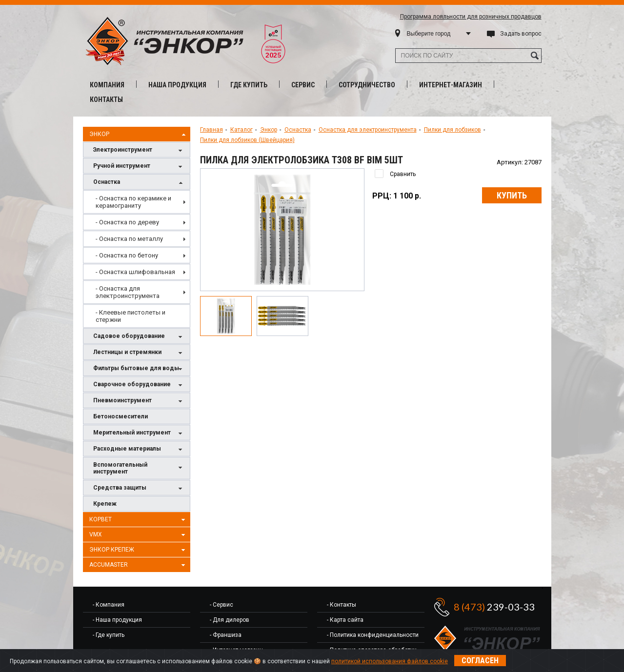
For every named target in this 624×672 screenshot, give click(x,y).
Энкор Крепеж (139, 550)
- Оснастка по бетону (127, 255)
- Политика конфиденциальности (373, 635)
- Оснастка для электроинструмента (128, 292)
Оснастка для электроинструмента (368, 130)
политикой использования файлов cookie (390, 661)
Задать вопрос (521, 34)
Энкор (139, 135)
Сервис (303, 85)
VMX (139, 535)
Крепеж (105, 504)
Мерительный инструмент (139, 433)
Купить (512, 195)
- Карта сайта (345, 620)
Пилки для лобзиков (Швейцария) (247, 140)
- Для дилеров (230, 620)
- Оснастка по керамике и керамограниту (133, 202)
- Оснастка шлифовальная (135, 272)
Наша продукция (177, 85)
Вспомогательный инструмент (139, 468)
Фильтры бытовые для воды (139, 369)
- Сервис (221, 605)
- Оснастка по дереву (127, 222)
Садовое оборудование (139, 337)
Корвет (139, 520)
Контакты (106, 99)
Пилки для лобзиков (453, 130)
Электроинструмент (139, 150)
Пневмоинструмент (139, 401)
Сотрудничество (367, 85)
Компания (107, 85)
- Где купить (109, 635)
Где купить (249, 85)
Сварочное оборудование (139, 385)
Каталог (242, 130)
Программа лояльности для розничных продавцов (471, 17)
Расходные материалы (139, 449)
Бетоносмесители (121, 416)
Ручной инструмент (139, 167)
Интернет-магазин (451, 85)
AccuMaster (139, 565)
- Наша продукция (117, 620)
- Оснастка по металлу (129, 239)
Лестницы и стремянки (139, 353)
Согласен (480, 661)
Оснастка (139, 183)
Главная (211, 130)
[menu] (137, 259)
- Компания (109, 605)
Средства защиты (139, 488)
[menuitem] (137, 202)
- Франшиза (226, 635)
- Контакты (342, 605)
